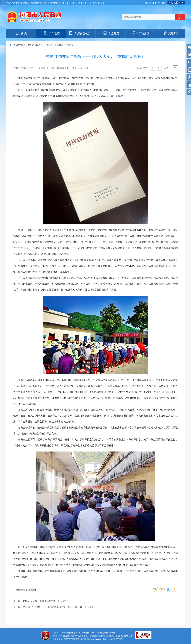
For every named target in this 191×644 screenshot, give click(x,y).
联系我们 (99, 633)
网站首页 (57, 633)
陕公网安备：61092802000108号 (66, 639)
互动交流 (141, 33)
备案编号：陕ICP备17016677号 (119, 636)
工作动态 (51, 33)
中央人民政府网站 (13, 3)
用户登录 (149, 3)
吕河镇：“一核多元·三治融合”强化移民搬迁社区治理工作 (53, 607)
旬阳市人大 (76, 3)
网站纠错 (82, 633)
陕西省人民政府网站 (31, 3)
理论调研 (59, 45)
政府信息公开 (80, 33)
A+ (153, 68)
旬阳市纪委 (100, 3)
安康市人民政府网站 (50, 3)
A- (159, 68)
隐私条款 (74, 633)
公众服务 (111, 33)
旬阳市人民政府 (35, 45)
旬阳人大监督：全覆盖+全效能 (39, 601)
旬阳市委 (65, 3)
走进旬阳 (171, 33)
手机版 (157, 3)
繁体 (164, 3)
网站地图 (91, 633)
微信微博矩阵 (110, 633)
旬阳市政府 (88, 3)
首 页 (21, 33)
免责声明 (65, 633)
